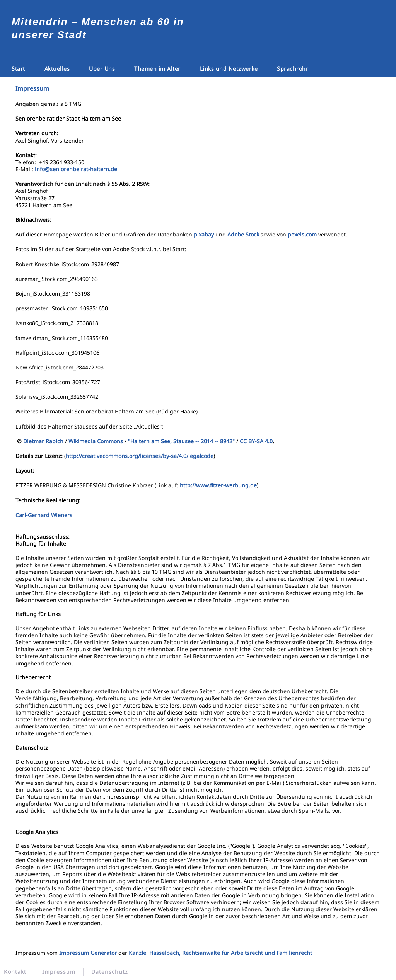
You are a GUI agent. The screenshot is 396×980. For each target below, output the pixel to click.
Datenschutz (110, 972)
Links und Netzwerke (229, 69)
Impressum (59, 972)
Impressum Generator (88, 953)
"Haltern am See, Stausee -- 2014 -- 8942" (181, 441)
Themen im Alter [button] (157, 69)
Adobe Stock (243, 234)
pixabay (204, 234)
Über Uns (102, 69)
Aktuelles (57, 69)
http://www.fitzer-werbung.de (218, 485)
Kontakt (15, 972)
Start (18, 69)
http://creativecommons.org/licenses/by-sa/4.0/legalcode (140, 456)
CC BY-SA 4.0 (256, 441)
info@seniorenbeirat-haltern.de (76, 169)
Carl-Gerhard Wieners (45, 515)
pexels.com (302, 234)
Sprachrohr (293, 69)
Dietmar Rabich (43, 441)
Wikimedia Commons (96, 441)
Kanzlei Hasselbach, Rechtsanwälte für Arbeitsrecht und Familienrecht (220, 953)
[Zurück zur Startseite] (198, 21)
